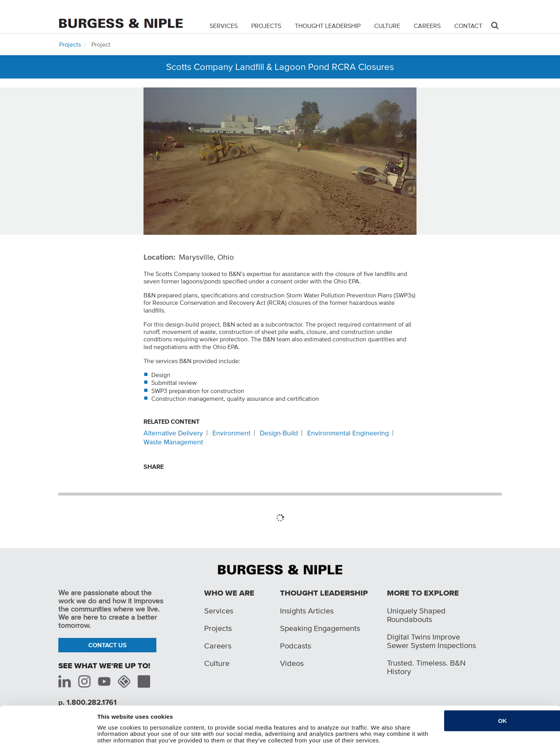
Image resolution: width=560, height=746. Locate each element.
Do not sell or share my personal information (160, 735)
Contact (468, 26)
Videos (292, 663)
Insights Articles (307, 611)
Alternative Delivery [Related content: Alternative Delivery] (173, 433)
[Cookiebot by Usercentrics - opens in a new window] (46, 736)
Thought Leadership (328, 26)
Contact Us (108, 645)
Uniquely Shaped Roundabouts (416, 615)
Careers (427, 26)
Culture (387, 26)
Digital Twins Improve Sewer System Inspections (431, 641)
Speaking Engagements (320, 628)
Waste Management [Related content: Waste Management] (173, 442)
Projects (266, 26)
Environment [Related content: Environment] (231, 433)
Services (224, 26)
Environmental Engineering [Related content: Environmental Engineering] (348, 433)
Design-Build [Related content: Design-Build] (279, 433)
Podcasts (296, 646)
